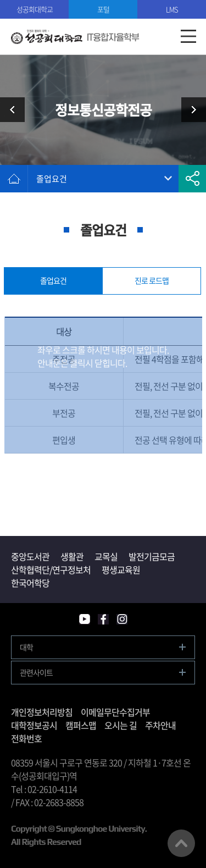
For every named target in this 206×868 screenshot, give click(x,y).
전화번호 (26, 738)
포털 (103, 9)
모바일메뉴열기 (188, 37)
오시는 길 (121, 725)
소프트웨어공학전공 (16, 110)
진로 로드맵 (152, 280)
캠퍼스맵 (81, 725)
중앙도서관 (30, 556)
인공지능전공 (190, 110)
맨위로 (181, 843)
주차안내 (160, 725)
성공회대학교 (35, 9)
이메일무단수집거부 (115, 712)
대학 (26, 647)
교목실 (106, 556)
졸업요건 (52, 179)
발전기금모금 (152, 556)
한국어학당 (30, 583)
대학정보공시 (34, 725)
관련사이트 (36, 672)
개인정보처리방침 (42, 712)
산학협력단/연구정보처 (51, 570)
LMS (172, 9)
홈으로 (14, 179)
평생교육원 (121, 570)
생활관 (72, 556)
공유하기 (192, 179)
